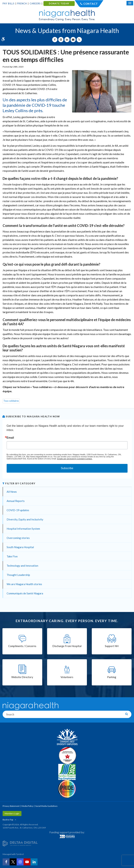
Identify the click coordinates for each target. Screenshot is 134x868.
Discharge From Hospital (67, 646)
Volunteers (67, 677)
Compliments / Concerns (22, 646)
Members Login (12, 813)
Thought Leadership (18, 575)
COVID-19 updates (18, 510)
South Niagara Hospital (20, 547)
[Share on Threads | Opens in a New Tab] (61, 40)
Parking (112, 677)
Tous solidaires (11, 401)
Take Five (12, 556)
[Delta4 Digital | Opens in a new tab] (20, 843)
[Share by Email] (73, 40)
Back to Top (8, 820)
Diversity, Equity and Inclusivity (25, 519)
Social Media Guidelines (46, 806)
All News (12, 492)
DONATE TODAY (59, 3)
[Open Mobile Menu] (130, 3)
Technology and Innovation (22, 566)
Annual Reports (16, 501)
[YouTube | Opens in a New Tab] (27, 862)
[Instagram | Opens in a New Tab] (20, 862)
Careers (35, 3)
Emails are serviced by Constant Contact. (75, 459)
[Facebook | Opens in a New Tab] (6, 862)
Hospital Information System (23, 529)
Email (10, 438)
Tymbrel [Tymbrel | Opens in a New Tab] (20, 854)
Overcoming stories (18, 538)
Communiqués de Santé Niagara (25, 593)
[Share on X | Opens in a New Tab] (79, 40)
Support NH (112, 646)
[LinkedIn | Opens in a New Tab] (34, 862)
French (22, 3)
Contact (91, 4)
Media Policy (27, 806)
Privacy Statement (11, 806)
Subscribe (67, 468)
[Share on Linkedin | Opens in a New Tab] (67, 40)
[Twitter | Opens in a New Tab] (13, 862)
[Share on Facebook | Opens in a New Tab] (55, 40)
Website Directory (22, 677)
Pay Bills (9, 3)
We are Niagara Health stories (24, 584)
